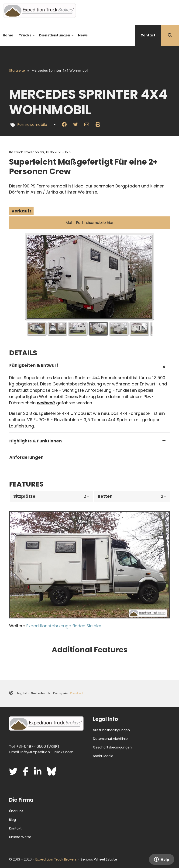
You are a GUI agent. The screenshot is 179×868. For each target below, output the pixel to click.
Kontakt (15, 828)
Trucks (26, 39)
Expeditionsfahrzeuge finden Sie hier (64, 626)
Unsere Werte (20, 837)
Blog (12, 820)
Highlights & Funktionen (36, 441)
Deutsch (77, 693)
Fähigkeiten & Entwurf (34, 365)
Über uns (16, 811)
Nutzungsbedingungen (111, 730)
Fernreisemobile (32, 125)
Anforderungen (26, 457)
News (83, 35)
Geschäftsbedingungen (112, 747)
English (22, 693)
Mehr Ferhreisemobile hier (90, 223)
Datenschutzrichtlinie (110, 739)
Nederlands (41, 693)
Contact (148, 35)
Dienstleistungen (55, 39)
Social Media (103, 756)
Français (60, 693)
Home (8, 35)
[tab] (89, 367)
